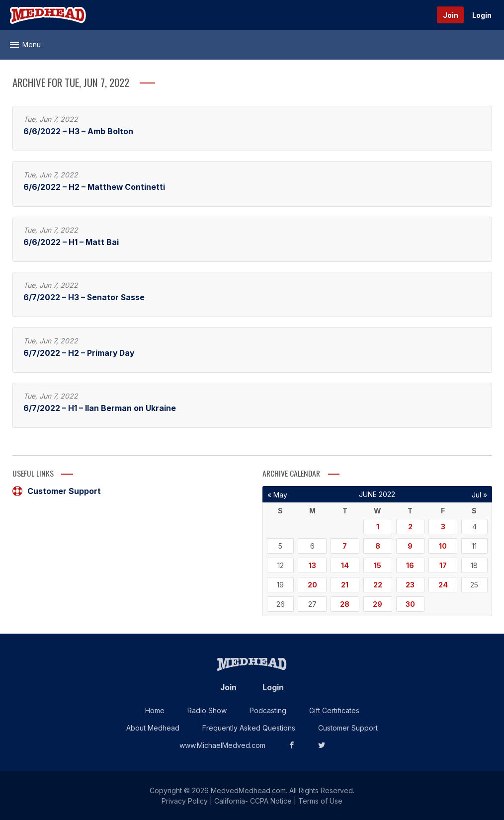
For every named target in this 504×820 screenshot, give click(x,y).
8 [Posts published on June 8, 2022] (378, 546)
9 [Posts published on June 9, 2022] (410, 546)
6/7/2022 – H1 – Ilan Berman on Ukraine (100, 408)
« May (277, 495)
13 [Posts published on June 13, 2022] (312, 565)
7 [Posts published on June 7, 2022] (345, 546)
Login (482, 15)
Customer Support (57, 491)
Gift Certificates (334, 710)
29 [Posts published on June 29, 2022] (378, 604)
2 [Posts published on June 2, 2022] (410, 527)
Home (155, 710)
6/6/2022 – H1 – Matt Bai (71, 242)
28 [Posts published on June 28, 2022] (345, 604)
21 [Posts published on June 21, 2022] (345, 585)
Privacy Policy (185, 801)
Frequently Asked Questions (249, 728)
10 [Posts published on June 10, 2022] (443, 546)
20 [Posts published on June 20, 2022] (312, 585)
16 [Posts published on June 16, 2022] (410, 565)
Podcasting (268, 710)
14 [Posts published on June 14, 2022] (345, 565)
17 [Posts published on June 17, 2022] (443, 565)
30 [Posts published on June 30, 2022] (410, 604)
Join (451, 15)
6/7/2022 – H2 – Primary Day (79, 353)
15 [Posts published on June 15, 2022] (378, 565)
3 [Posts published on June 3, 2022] (443, 527)
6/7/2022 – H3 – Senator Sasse (84, 297)
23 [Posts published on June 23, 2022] (410, 585)
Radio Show (207, 710)
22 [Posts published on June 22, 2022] (378, 585)
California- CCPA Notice (253, 801)
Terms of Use (320, 801)
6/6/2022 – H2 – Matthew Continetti (94, 187)
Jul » (479, 495)
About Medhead (153, 728)
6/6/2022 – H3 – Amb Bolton (78, 131)
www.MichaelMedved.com (222, 745)
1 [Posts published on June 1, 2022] (378, 527)
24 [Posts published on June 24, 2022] (443, 585)
